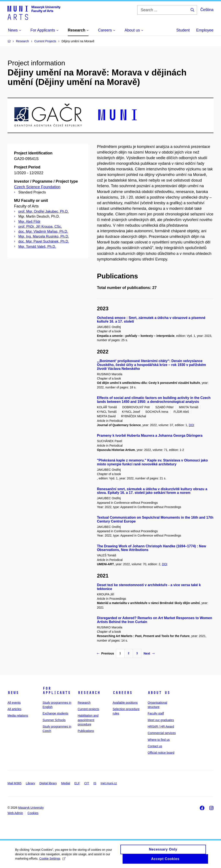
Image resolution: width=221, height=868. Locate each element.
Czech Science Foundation (37, 187)
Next (149, 653)
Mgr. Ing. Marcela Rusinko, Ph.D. (44, 236)
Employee (205, 30)
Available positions (125, 703)
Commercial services (162, 733)
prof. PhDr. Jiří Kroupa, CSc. (40, 227)
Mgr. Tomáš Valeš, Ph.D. (37, 247)
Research (89, 693)
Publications (86, 731)
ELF (77, 783)
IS (95, 783)
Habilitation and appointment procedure (88, 720)
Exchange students (55, 713)
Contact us (155, 746)
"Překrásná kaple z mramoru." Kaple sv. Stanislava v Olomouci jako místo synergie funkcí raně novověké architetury (152, 462)
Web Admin (15, 813)
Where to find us (159, 740)
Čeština (207, 10)
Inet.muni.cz (109, 783)
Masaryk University (31, 808)
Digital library (48, 783)
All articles (14, 709)
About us (159, 693)
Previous (105, 653)
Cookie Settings (52, 861)
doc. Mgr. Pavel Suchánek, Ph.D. (44, 241)
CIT (87, 783)
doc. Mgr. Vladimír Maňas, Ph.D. (43, 232)
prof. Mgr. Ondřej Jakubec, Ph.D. (43, 211)
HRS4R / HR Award (161, 727)
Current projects (88, 709)
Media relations (18, 716)
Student (183, 30)
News (13, 693)
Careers (122, 693)
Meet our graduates (161, 720)
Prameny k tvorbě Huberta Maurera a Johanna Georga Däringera (150, 436)
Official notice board (161, 753)
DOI (192, 425)
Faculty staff (156, 713)
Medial (66, 783)
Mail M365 (15, 783)
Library (31, 783)
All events (14, 703)
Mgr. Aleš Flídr (29, 222)
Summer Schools (54, 720)
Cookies (33, 813)
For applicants (57, 691)
